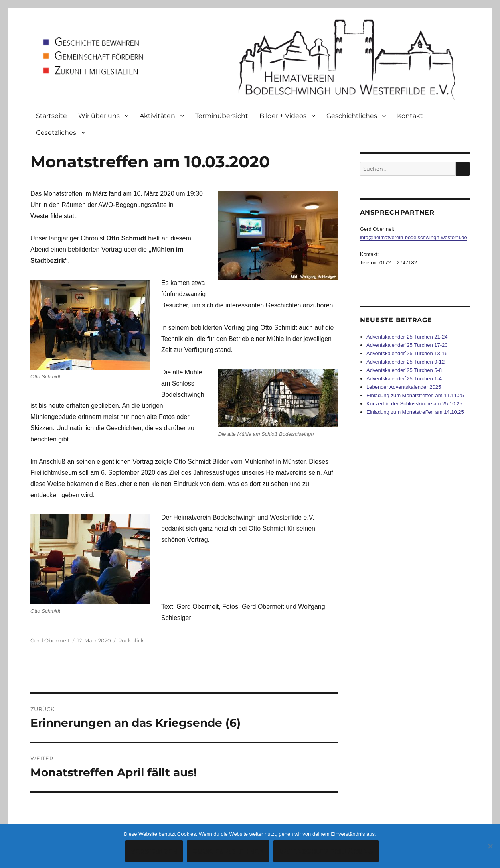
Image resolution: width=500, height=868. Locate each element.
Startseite (51, 116)
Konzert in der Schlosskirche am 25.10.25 (414, 404)
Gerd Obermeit (50, 640)
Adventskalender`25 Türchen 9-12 (405, 362)
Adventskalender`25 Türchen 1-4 (404, 379)
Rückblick (131, 640)
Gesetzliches (56, 133)
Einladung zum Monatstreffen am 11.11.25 (415, 395)
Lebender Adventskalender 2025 (404, 387)
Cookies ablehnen (228, 851)
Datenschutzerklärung (326, 851)
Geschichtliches (352, 116)
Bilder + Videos (283, 116)
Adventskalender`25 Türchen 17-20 (407, 345)
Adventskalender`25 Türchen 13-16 (407, 353)
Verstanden (154, 851)
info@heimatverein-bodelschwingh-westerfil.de (414, 237)
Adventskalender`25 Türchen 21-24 (407, 337)
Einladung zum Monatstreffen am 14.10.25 (415, 412)
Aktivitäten (157, 116)
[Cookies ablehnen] (490, 846)
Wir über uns (99, 116)
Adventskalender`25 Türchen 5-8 (404, 370)
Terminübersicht (222, 116)
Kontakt (410, 116)
